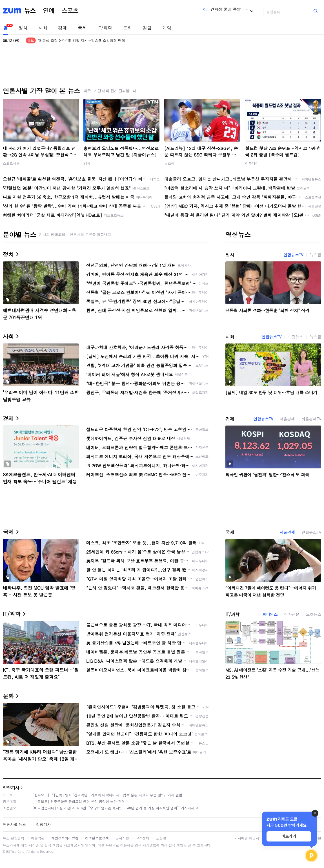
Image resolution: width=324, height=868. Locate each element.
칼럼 (147, 28)
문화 (127, 28)
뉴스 (30, 11)
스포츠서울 (11, 163)
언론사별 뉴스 (14, 824)
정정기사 (11, 787)
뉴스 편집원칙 (14, 838)
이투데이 (252, 163)
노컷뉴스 (296, 337)
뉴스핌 (169, 163)
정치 (23, 28)
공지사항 (122, 838)
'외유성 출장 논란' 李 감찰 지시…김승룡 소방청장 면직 (81, 40)
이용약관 (38, 838)
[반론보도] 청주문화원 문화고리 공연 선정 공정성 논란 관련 (79, 801)
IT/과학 (105, 28)
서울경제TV (311, 419)
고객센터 (143, 838)
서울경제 (287, 419)
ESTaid (11, 852)
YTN (87, 163)
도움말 (161, 838)
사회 (43, 28)
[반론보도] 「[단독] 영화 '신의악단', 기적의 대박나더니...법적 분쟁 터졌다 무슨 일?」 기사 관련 (107, 795)
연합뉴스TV (293, 255)
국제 (82, 28)
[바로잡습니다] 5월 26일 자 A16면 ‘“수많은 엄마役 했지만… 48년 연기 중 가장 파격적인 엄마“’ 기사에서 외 (116, 808)
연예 (49, 11)
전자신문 (292, 614)
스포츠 (70, 11)
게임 (167, 28)
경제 (63, 28)
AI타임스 (270, 614)
